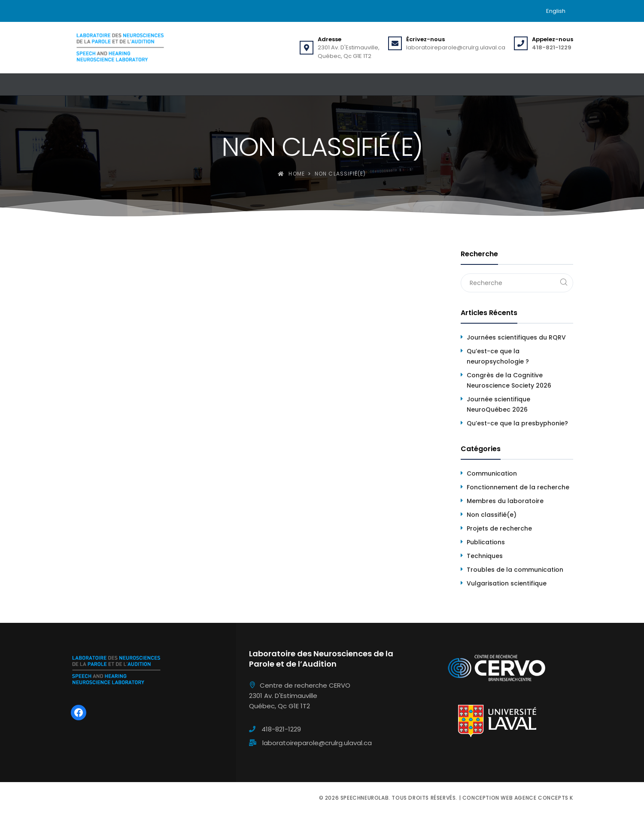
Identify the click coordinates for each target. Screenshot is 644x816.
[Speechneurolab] (120, 48)
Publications (486, 542)
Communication (492, 473)
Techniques (485, 556)
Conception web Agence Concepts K (518, 798)
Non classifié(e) (492, 515)
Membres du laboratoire (505, 501)
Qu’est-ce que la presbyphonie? (517, 423)
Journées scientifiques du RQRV (516, 337)
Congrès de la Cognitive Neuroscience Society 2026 (509, 380)
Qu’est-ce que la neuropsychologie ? (498, 356)
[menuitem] (556, 11)
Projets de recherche (499, 528)
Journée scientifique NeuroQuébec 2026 (498, 404)
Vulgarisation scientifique (507, 583)
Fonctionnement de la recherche (518, 487)
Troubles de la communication (515, 570)
